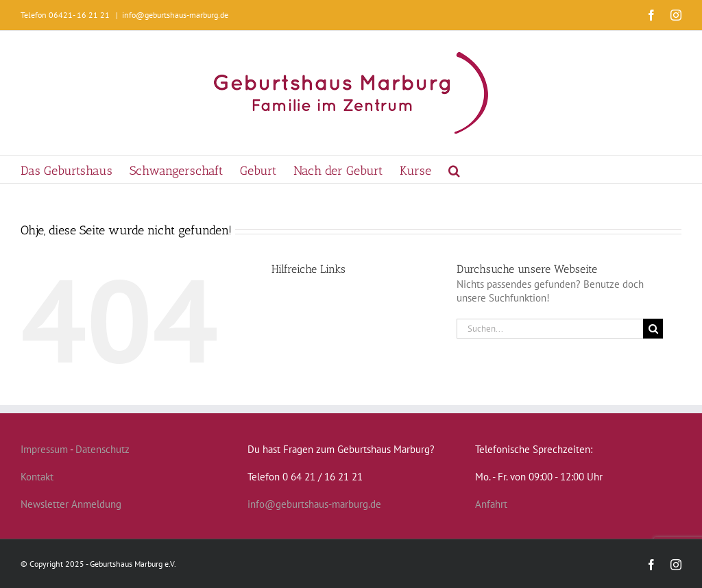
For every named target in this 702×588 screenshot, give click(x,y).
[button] (454, 169)
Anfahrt (491, 504)
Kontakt (37, 477)
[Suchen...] (550, 329)
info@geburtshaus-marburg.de (175, 15)
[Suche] (653, 329)
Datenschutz (102, 449)
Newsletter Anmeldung (71, 504)
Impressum (44, 449)
